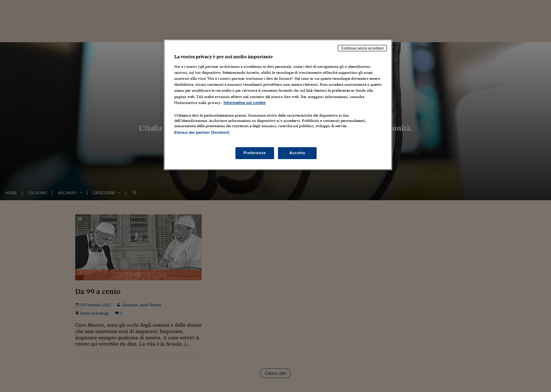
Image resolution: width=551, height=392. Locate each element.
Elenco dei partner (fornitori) (202, 132)
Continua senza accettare (362, 48)
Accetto (297, 153)
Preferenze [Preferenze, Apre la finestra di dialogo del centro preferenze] (255, 153)
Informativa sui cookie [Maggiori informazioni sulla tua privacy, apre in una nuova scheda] (245, 103)
